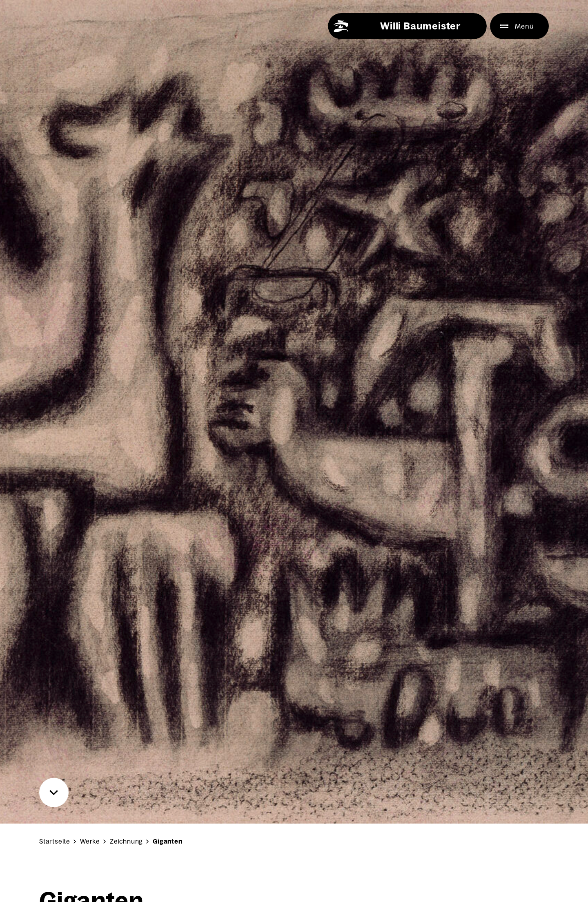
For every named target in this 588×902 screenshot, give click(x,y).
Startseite (55, 841)
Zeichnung (126, 841)
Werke (90, 841)
